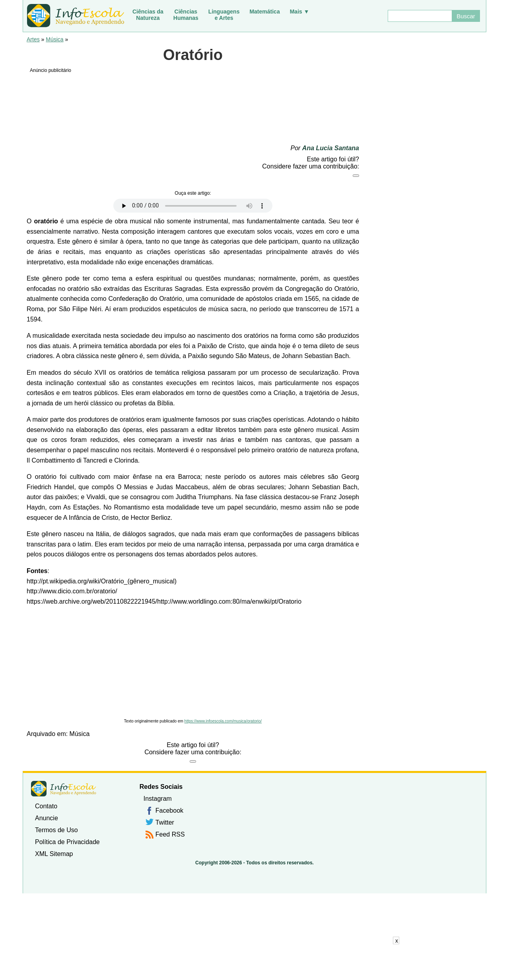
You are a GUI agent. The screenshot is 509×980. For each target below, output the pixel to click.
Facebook (169, 811)
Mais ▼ (300, 12)
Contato (46, 806)
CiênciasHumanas (186, 15)
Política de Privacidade (67, 842)
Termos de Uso (56, 830)
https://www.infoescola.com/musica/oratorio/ (223, 721)
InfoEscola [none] (64, 789)
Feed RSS (170, 834)
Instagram (158, 799)
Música (54, 39)
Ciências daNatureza (148, 15)
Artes (33, 39)
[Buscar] (420, 16)
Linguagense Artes (224, 15)
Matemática (264, 12)
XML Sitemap (54, 854)
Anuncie (47, 818)
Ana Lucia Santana (331, 148)
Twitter (165, 822)
